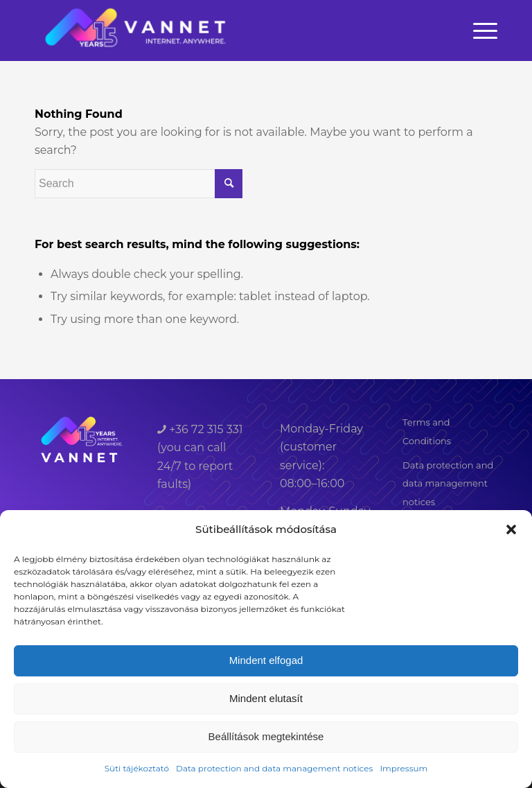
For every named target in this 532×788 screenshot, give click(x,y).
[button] (511, 529)
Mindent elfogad (266, 660)
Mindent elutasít (266, 698)
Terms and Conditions (427, 431)
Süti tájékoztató (137, 768)
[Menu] (482, 30)
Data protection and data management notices (274, 768)
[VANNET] (136, 30)
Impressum (404, 768)
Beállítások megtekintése (266, 736)
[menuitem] (482, 30)
